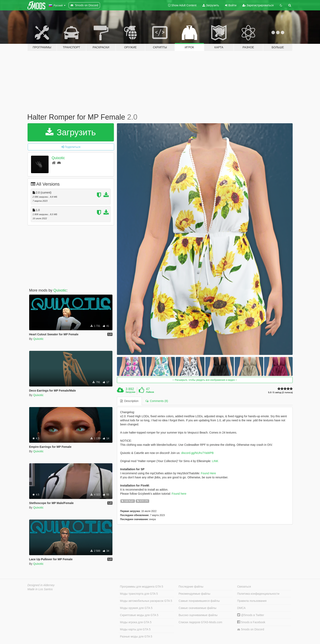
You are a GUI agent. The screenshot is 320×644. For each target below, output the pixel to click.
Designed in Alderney (41, 585)
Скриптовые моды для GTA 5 (139, 615)
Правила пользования (252, 601)
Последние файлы (191, 587)
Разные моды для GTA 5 (136, 636)
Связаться (244, 587)
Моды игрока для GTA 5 (136, 622)
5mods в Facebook (251, 622)
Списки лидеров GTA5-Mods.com (200, 622)
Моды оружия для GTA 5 (136, 608)
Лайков (150, 392)
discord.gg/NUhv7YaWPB (197, 453)
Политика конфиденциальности (258, 594)
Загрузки (130, 392)
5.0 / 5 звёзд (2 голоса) (281, 392)
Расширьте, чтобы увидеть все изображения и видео (205, 380)
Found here (179, 494)
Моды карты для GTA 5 (135, 629)
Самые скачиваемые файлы (197, 608)
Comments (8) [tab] (157, 401)
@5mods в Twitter (251, 615)
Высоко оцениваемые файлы (198, 615)
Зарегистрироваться (258, 5)
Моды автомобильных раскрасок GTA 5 (146, 601)
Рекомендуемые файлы (194, 594)
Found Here (208, 473)
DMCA (241, 608)
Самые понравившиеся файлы (199, 601)
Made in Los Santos (40, 589)
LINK (215, 461)
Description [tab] (129, 401)
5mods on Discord (251, 629)
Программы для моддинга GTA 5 (142, 587)
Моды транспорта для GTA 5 (139, 594)
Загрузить (211, 5)
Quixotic (58, 158)
